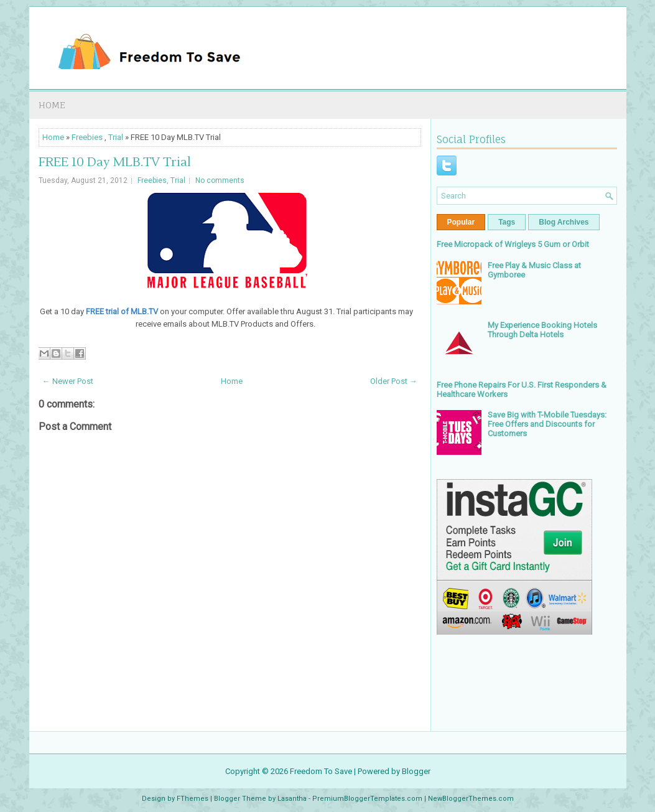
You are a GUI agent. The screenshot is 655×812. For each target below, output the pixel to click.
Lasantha (292, 799)
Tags (507, 222)
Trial (116, 137)
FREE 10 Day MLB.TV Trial (115, 162)
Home (52, 105)
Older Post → (394, 381)
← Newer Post (68, 381)
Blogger (416, 771)
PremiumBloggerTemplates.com (367, 799)
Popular (461, 222)
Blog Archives (564, 222)
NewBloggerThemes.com (471, 799)
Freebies (87, 137)
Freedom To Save (321, 771)
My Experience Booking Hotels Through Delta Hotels (542, 330)
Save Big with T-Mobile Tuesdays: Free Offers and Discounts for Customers (547, 424)
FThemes (193, 799)
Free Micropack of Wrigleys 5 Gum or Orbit (513, 244)
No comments (220, 180)
